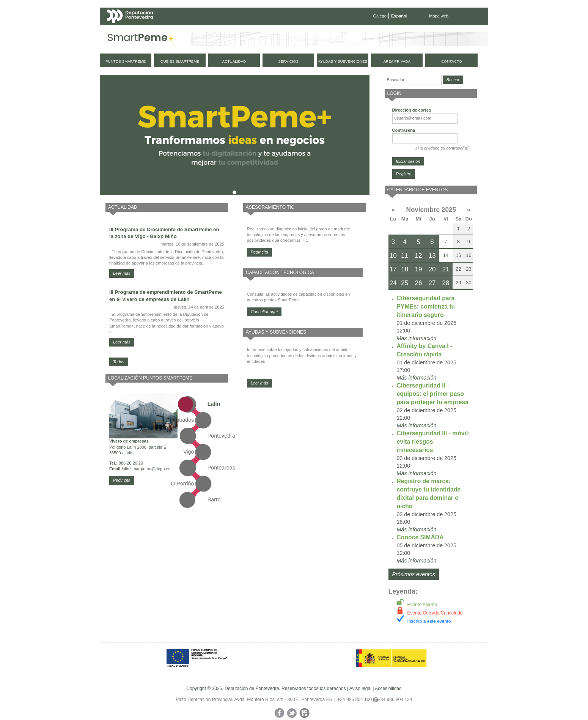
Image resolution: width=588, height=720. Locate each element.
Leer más (122, 273)
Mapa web (439, 16)
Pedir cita (122, 480)
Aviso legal (360, 688)
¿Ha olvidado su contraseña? (442, 148)
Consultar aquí (264, 312)
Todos (119, 362)
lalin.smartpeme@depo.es (146, 469)
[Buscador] (413, 80)
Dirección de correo (412, 110)
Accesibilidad (388, 688)
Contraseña (404, 130)
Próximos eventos (414, 574)
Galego (380, 16)
